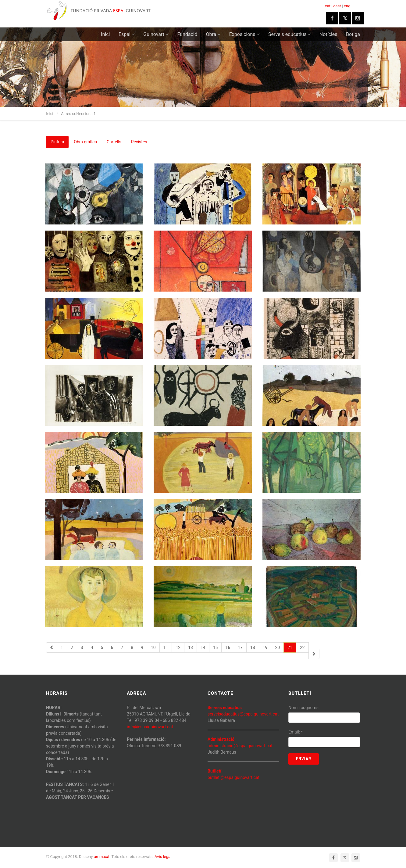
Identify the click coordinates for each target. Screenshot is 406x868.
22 (302, 647)
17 (240, 647)
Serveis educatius (289, 34)
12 (178, 647)
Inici (105, 34)
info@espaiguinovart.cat (150, 727)
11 (166, 647)
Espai (127, 34)
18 (253, 647)
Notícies (328, 34)
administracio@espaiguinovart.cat (240, 746)
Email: (296, 732)
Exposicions (244, 34)
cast (337, 6)
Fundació (187, 34)
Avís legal (163, 857)
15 (215, 647)
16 (228, 647)
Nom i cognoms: (304, 708)
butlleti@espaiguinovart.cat (233, 777)
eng (347, 6)
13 (191, 647)
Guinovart (156, 34)
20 (277, 647)
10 (153, 647)
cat (328, 6)
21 (290, 647)
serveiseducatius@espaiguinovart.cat (243, 714)
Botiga (353, 34)
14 (203, 647)
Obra (213, 34)
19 (265, 647)
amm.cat (102, 857)
